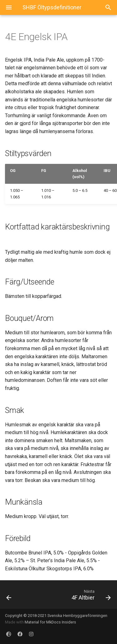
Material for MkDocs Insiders (50, 622)
